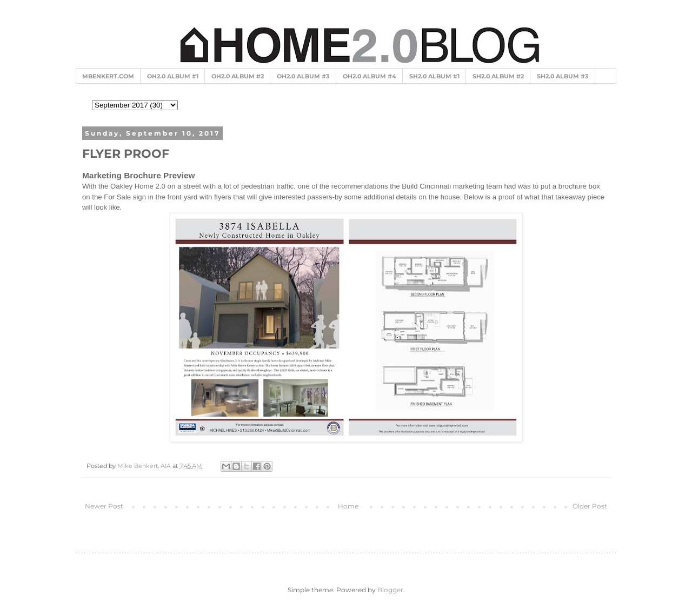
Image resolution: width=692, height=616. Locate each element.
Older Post (590, 506)
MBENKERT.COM (108, 76)
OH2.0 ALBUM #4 (370, 76)
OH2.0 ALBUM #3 (303, 76)
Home (348, 506)
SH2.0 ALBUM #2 (498, 76)
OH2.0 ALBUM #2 (238, 76)
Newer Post (104, 506)
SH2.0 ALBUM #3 (563, 76)
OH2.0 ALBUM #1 (173, 76)
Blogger (390, 590)
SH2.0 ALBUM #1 (434, 76)
